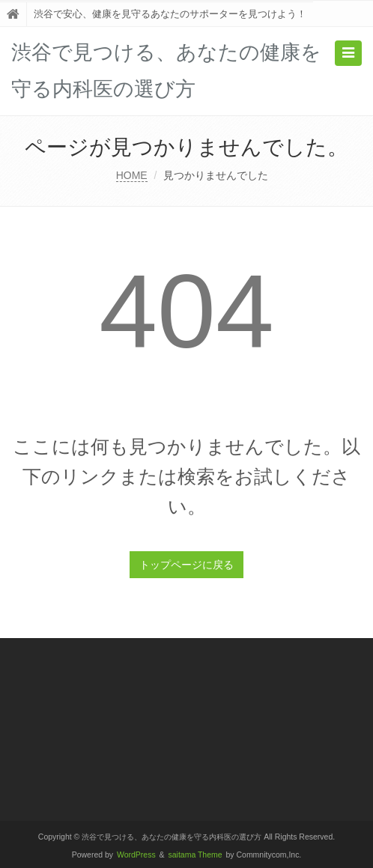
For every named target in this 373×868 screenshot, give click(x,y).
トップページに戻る (186, 565)
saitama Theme (195, 855)
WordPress (136, 855)
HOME (132, 175)
